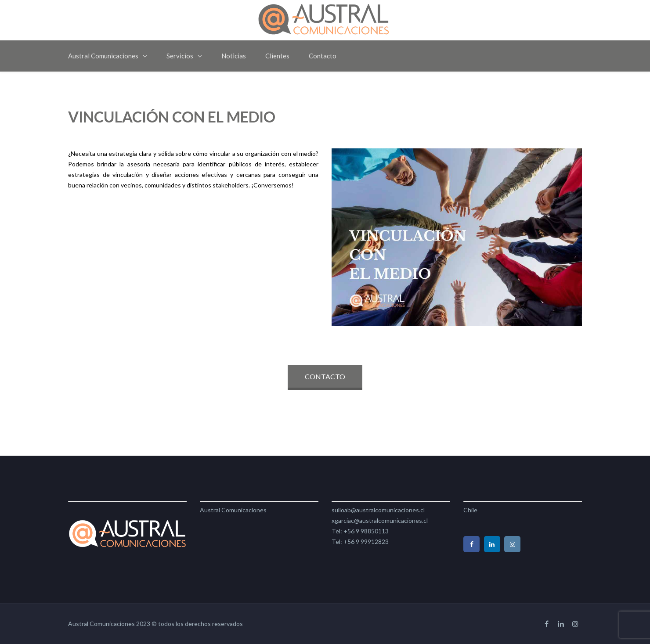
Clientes (277, 56)
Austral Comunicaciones (103, 56)
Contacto (323, 56)
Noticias (234, 56)
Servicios (180, 56)
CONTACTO (325, 376)
